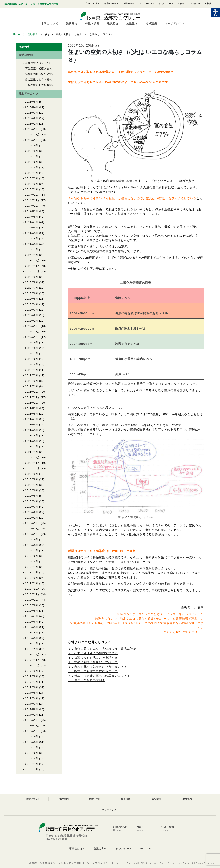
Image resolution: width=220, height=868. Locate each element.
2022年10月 (33, 337)
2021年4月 (32, 436)
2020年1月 (32, 518)
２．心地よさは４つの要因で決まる (93, 653)
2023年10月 (33, 271)
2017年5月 (32, 693)
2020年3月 (32, 507)
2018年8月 (32, 611)
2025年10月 (33, 140)
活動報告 (33, 34)
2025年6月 (32, 162)
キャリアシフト (175, 24)
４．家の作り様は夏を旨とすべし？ (93, 662)
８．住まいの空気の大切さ (87, 680)
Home (17, 34)
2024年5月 (32, 233)
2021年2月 (32, 447)
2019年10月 (33, 534)
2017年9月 (32, 671)
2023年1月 (32, 321)
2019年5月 (32, 561)
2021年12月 (33, 392)
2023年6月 (32, 293)
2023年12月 (33, 260)
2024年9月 (32, 211)
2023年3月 (32, 310)
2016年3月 (32, 769)
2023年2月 (32, 315)
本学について (50, 24)
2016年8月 (32, 742)
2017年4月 (32, 698)
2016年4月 (32, 764)
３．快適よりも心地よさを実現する (93, 658)
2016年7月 (32, 748)
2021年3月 (32, 441)
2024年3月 (32, 244)
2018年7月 (32, 616)
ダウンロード (167, 4)
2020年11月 (33, 463)
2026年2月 (32, 118)
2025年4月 (32, 173)
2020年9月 (32, 474)
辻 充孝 (199, 608)
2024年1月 (32, 255)
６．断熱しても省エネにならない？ (93, 671)
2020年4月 (32, 501)
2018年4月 (32, 633)
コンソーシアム (147, 4)
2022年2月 (32, 381)
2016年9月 (32, 737)
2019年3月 (32, 572)
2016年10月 (33, 731)
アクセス (182, 4)
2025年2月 (32, 184)
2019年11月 (33, 529)
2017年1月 (32, 715)
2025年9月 (32, 146)
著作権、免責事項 (40, 863)
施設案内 (132, 24)
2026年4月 (32, 107)
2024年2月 (32, 249)
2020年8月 (32, 479)
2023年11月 (33, 266)
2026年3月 (32, 113)
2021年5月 (32, 430)
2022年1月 (32, 386)
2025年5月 (32, 167)
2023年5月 (32, 299)
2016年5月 (32, 758)
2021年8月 (32, 414)
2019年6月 (32, 556)
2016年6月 (32, 753)
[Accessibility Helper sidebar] (215, 13)
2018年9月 (32, 605)
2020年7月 (32, 485)
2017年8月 (32, 676)
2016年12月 (33, 720)
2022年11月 (33, 332)
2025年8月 (32, 151)
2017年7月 (32, 682)
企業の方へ (129, 4)
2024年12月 (33, 195)
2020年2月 (32, 512)
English (196, 4)
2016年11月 (33, 726)
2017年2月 (32, 709)
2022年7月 (32, 353)
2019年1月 (32, 583)
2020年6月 (32, 490)
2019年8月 (32, 545)
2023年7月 (32, 288)
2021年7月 (32, 419)
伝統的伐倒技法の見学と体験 (43, 74)
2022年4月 (32, 370)
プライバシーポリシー (108, 863)
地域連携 (151, 24)
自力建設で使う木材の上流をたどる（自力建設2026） (58, 79)
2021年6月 (32, 425)
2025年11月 (33, 135)
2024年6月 (32, 228)
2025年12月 (33, 129)
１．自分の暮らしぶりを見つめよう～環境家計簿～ (104, 649)
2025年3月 (32, 178)
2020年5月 (32, 496)
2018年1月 (32, 649)
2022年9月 (32, 343)
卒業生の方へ (111, 4)
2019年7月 (32, 550)
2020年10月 (33, 468)
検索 (208, 4)
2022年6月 (32, 359)
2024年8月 (32, 217)
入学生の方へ (93, 4)
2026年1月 (32, 124)
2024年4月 (32, 239)
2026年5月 (32, 102)
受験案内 (72, 24)
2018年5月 (32, 627)
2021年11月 (33, 397)
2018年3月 (32, 638)
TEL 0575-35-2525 (57, 839)
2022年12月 (33, 326)
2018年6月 (32, 622)
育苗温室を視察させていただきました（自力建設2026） (59, 69)
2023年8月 (32, 282)
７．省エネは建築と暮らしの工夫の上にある (99, 676)
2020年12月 (33, 457)
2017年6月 (32, 687)
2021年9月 (32, 408)
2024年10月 (33, 206)
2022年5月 (32, 364)
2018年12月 (33, 589)
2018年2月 (32, 644)
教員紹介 (113, 24)
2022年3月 (32, 375)
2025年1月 (32, 189)
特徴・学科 (92, 24)
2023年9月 (32, 277)
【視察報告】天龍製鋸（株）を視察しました (52, 85)
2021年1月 (32, 452)
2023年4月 (32, 304)
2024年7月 (32, 222)
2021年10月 (33, 403)
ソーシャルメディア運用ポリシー (73, 863)
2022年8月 (32, 348)
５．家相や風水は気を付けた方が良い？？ (97, 667)
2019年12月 (33, 523)
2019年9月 (32, 540)
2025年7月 (32, 156)
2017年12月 (33, 654)
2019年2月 (32, 578)
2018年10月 (33, 600)
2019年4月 (32, 567)
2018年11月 (33, 594)
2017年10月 (33, 665)
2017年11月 (33, 660)
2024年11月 (33, 200)
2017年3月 (32, 704)
